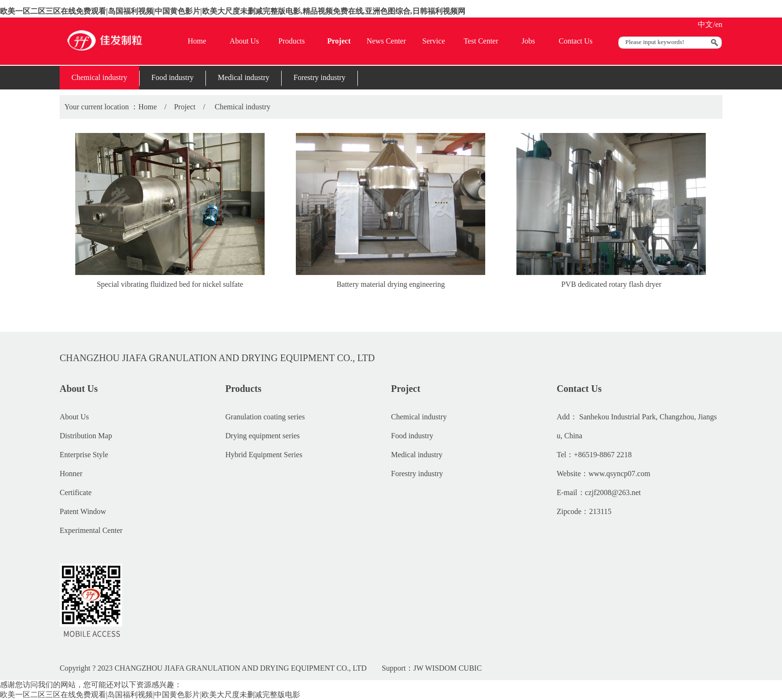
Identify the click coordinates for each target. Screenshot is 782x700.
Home (197, 41)
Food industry (173, 77)
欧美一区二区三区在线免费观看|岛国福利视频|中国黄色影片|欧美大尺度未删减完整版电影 (150, 695)
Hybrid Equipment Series (264, 455)
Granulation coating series (265, 417)
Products (292, 41)
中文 (705, 24)
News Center (386, 41)
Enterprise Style (84, 455)
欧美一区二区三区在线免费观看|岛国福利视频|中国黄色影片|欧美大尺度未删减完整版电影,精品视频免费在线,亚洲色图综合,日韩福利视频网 (233, 11)
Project (339, 41)
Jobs (528, 41)
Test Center (481, 41)
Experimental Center (91, 530)
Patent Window (83, 511)
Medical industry (244, 77)
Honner (71, 474)
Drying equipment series (262, 436)
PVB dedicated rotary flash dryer (611, 284)
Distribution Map (86, 436)
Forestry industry (320, 77)
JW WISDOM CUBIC (447, 668)
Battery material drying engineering (391, 284)
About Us (244, 41)
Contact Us (576, 41)
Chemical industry (99, 77)
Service (434, 41)
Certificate (76, 492)
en (719, 24)
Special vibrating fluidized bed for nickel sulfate (170, 284)
